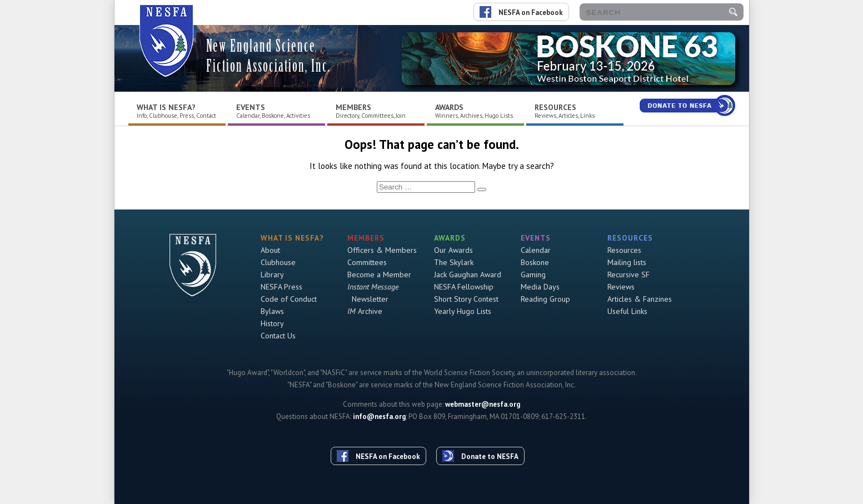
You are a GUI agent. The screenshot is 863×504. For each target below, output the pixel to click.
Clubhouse (278, 262)
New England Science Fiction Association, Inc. (268, 56)
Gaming (533, 275)
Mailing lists (627, 262)
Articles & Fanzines (640, 299)
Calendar (536, 250)
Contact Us (278, 336)
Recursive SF (628, 275)
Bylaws (272, 311)
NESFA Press (281, 287)
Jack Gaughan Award (468, 275)
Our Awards (453, 250)
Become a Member (379, 275)
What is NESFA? (166, 107)
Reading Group (545, 299)
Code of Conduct (289, 299)
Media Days (540, 287)
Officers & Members (382, 250)
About (270, 250)
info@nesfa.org (379, 416)
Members (353, 107)
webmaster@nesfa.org (483, 404)
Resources (555, 107)
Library (272, 275)
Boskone (535, 262)
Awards (449, 107)
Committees (367, 262)
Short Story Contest (466, 299)
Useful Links (627, 311)
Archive (365, 311)
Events (251, 107)
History (272, 323)
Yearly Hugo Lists (463, 311)
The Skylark (454, 262)
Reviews (621, 287)
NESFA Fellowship (464, 287)
